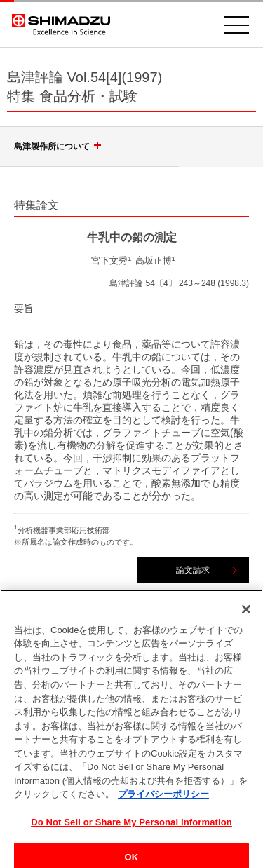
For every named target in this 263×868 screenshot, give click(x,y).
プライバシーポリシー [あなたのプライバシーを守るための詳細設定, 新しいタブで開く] (163, 799)
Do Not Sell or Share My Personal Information (131, 827)
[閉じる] (246, 614)
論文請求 (193, 570)
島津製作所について (60, 147)
